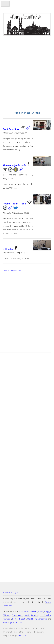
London (35, 615)
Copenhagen (17, 615)
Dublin (27, 615)
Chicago (7, 615)
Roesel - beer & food (14, 204)
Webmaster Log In (11, 592)
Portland (16, 619)
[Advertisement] (27, 80)
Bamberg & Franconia (12, 622)
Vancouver (42, 619)
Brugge (47, 612)
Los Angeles (45, 615)
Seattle (24, 619)
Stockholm (32, 619)
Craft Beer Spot (11, 129)
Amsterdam (24, 612)
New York (7, 619)
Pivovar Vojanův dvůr (14, 165)
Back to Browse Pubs (12, 271)
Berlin (41, 612)
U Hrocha (8, 249)
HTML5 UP (22, 636)
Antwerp (34, 612)
